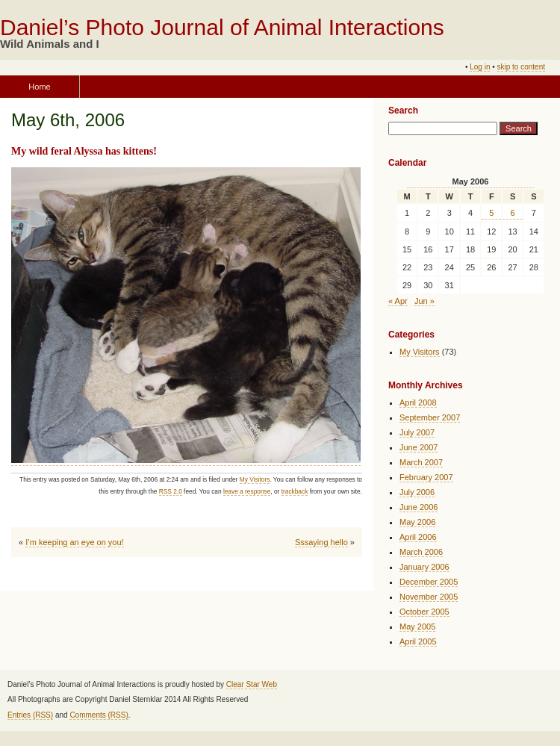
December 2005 (429, 582)
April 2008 (418, 402)
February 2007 (426, 477)
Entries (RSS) (30, 715)
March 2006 (421, 552)
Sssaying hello (321, 542)
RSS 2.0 (171, 491)
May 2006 (417, 522)
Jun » (424, 301)
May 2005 (417, 627)
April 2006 (418, 537)
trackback (295, 491)
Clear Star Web (252, 684)
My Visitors (255, 479)
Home (39, 87)
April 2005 (418, 641)
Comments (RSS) (99, 715)
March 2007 (421, 462)
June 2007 (419, 447)
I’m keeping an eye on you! (74, 542)
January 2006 (424, 567)
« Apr (398, 301)
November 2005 (429, 597)
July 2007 (417, 432)
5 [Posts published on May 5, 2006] (491, 213)
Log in (480, 67)
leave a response (247, 491)
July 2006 (417, 492)
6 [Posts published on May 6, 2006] (513, 213)
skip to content (521, 67)
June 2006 (419, 507)
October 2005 (424, 612)
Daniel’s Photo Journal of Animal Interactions (222, 27)
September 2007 (430, 417)
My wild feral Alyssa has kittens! (84, 151)
